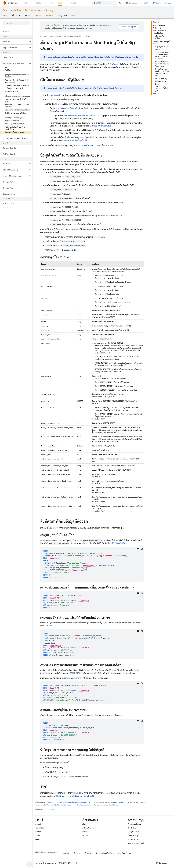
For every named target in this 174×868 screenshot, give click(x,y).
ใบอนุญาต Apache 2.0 (121, 803)
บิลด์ (26, 3)
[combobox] (104, 3)
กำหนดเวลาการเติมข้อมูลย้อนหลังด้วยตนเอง (81, 116)
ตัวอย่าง (74, 16)
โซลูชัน (51, 3)
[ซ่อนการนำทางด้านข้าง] (29, 864)
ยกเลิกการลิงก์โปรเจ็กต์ (85, 146)
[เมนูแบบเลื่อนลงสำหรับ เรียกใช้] (44, 3)
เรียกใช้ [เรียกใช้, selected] (48, 16)
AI (26, 16)
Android (66, 853)
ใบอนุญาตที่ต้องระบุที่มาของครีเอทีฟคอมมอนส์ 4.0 (75, 803)
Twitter (84, 832)
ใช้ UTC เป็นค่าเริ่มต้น (117, 543)
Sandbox (83, 796)
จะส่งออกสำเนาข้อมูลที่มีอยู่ (69, 108)
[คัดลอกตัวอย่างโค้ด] (142, 549)
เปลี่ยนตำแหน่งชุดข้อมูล (102, 126)
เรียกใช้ (38, 3)
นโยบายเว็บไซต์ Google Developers (60, 805)
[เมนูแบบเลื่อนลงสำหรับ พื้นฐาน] (20, 16)
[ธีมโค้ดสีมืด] (138, 549)
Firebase (43, 36)
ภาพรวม (5, 16)
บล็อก (146, 3)
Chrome (77, 853)
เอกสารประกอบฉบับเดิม (136, 843)
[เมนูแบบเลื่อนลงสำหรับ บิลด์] (31, 3)
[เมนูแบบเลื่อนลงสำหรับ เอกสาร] (65, 3)
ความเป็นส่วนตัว (50, 863)
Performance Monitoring (39, 10)
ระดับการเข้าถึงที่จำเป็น (69, 88)
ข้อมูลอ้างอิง (63, 16)
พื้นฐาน (15, 16)
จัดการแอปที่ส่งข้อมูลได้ (75, 141)
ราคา (63, 796)
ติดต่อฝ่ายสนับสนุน (134, 824)
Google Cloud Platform (105, 853)
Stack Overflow (134, 828)
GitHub (38, 839)
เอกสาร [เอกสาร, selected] (60, 3)
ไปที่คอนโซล (156, 3)
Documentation (12, 10)
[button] (14, 42)
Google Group (133, 832)
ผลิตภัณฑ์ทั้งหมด (125, 853)
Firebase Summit (88, 828)
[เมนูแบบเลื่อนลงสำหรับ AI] (30, 16)
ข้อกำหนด (39, 863)
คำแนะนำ (38, 824)
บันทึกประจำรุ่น (133, 836)
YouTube (85, 836)
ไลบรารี (38, 836)
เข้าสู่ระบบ (168, 3)
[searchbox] (16, 23)
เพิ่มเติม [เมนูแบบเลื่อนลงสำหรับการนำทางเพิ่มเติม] (73, 3)
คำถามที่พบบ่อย (133, 839)
